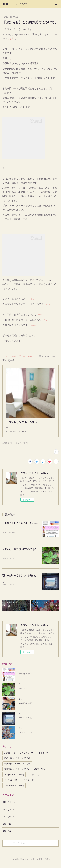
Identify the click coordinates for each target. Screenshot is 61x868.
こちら (10, 38)
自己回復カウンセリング (17, 762)
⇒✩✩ (32, 325)
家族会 (10, 757)
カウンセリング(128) (20, 446)
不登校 (44, 757)
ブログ (34, 778)
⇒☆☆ (47, 304)
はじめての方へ (22, 4)
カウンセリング (14, 789)
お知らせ (28, 784)
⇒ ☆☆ (31, 299)
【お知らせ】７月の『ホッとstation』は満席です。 (29, 526)
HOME (6, 4)
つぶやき (10, 784)
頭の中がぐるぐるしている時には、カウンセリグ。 (29, 579)
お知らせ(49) (7, 446)
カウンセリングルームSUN (19, 356)
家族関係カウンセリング (17, 768)
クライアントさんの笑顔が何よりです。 (36, 732)
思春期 (39, 773)
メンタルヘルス (14, 778)
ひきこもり (27, 757)
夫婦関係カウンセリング (17, 773)
